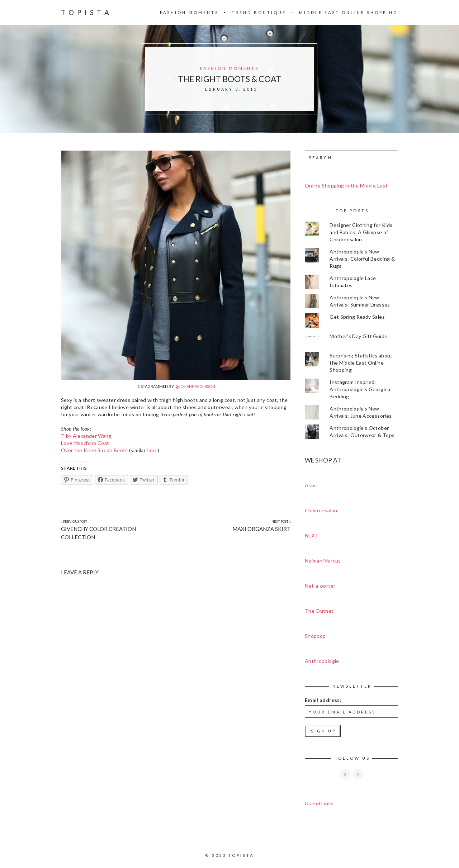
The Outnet (319, 611)
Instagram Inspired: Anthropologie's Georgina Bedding (360, 389)
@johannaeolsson (195, 386)
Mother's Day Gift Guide (358, 336)
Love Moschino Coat (85, 443)
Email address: (323, 700)
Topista (87, 12)
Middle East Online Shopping (349, 12)
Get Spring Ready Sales (357, 317)
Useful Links (319, 803)
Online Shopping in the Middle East (346, 186)
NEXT (312, 535)
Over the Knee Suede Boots (94, 450)
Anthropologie (322, 661)
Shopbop (315, 636)
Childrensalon (321, 510)
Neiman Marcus (323, 561)
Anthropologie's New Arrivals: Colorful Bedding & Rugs (362, 259)
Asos (311, 485)
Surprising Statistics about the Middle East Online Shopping (361, 363)
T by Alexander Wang (86, 436)
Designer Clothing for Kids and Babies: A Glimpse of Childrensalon (361, 232)
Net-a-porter (320, 586)
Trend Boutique (259, 12)
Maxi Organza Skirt (261, 529)
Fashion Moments (189, 12)
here (152, 450)
